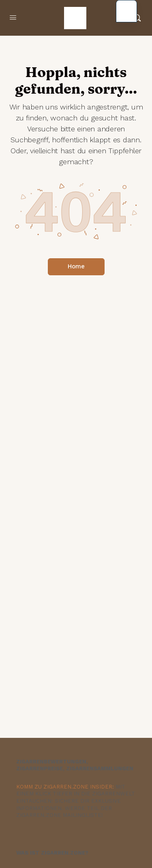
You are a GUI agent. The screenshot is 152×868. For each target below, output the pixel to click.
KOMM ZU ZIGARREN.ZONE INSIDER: (65, 787)
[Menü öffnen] (13, 18)
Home (76, 266)
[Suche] (137, 18)
